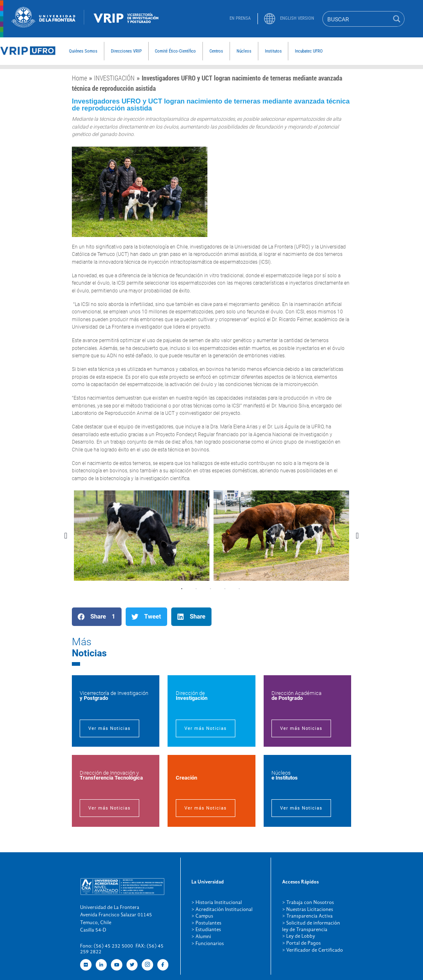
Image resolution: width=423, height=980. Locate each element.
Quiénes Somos (83, 51)
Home (79, 78)
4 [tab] (225, 589)
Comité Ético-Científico (175, 51)
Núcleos (244, 51)
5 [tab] (239, 589)
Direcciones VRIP (126, 51)
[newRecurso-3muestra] (28, 54)
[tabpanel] (142, 536)
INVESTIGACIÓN (114, 78)
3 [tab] (211, 589)
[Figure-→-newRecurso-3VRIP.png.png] (84, 22)
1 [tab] (182, 589)
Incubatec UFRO (309, 51)
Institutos (273, 51)
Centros (216, 51)
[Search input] (356, 19)
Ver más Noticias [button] (106, 729)
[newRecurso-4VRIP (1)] (126, 25)
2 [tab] (196, 589)
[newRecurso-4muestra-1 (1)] (44, 25)
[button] (97, 617)
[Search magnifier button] (397, 19)
